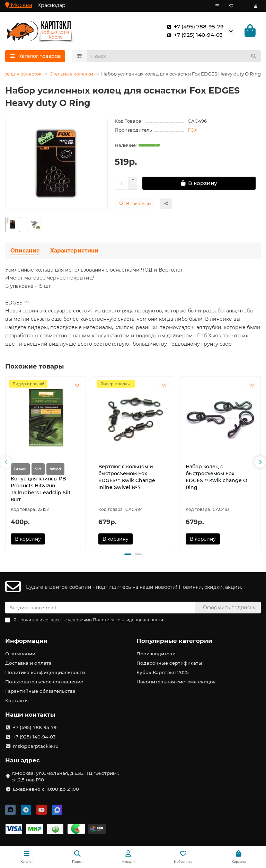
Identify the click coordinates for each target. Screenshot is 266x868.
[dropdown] (217, 6)
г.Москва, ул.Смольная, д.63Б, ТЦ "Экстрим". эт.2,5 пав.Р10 (66, 776)
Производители (156, 654)
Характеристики (74, 251)
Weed (55, 469)
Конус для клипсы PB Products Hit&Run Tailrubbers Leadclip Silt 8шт (41, 489)
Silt (38, 469)
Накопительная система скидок (176, 682)
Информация (26, 641)
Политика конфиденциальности (45, 672)
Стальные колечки (71, 74)
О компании (20, 654)
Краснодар (51, 5)
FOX (193, 130)
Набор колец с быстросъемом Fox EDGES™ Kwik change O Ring (216, 477)
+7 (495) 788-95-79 (194, 27)
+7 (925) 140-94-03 (193, 35)
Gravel (20, 469)
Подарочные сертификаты (169, 663)
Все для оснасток (21, 74)
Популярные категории (174, 641)
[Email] (100, 608)
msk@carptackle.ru (36, 746)
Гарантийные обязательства (40, 691)
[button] (6, 462)
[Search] (174, 56)
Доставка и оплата (28, 663)
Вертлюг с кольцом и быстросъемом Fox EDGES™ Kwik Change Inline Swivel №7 (127, 477)
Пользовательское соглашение (44, 682)
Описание (25, 251)
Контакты (17, 700)
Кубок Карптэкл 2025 (163, 672)
